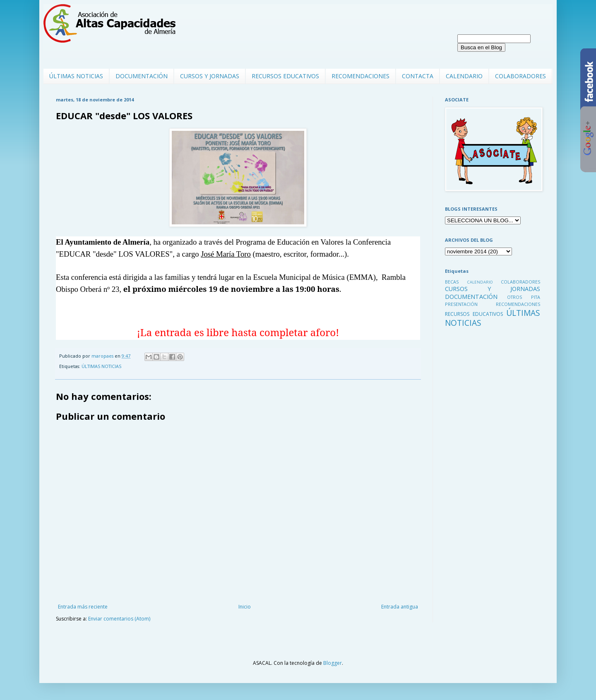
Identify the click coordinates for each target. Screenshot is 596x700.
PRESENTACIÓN (461, 304)
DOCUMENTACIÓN (142, 76)
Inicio (245, 607)
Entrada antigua (400, 607)
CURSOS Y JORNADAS (210, 76)
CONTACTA (418, 76)
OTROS (514, 297)
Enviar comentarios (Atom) (119, 619)
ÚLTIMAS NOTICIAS (76, 76)
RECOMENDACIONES (360, 76)
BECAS (452, 282)
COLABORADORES (520, 76)
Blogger (333, 663)
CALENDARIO (464, 76)
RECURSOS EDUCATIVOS (285, 76)
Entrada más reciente (83, 607)
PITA (536, 297)
